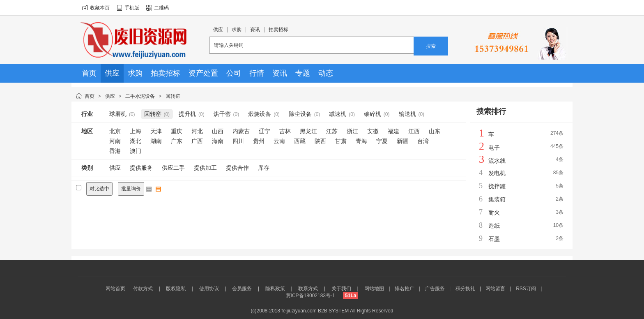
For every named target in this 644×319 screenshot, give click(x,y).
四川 (238, 141)
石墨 (494, 239)
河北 (197, 131)
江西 (414, 131)
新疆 (402, 141)
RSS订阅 (526, 289)
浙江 (352, 131)
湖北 (136, 141)
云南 (279, 141)
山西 (218, 131)
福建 (393, 131)
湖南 (156, 141)
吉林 (285, 131)
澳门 (136, 151)
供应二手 (173, 168)
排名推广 (405, 289)
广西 (197, 141)
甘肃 (341, 141)
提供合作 (237, 168)
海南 (218, 141)
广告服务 (435, 289)
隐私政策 (275, 289)
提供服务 (141, 168)
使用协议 (209, 289)
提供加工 (205, 168)
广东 (177, 141)
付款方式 (143, 289)
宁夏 (382, 141)
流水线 (497, 161)
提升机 (187, 114)
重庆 (177, 131)
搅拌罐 (497, 186)
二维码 (161, 8)
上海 (136, 131)
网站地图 (374, 289)
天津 (156, 131)
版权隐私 (176, 289)
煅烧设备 (260, 114)
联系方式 (308, 289)
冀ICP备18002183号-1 (310, 296)
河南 (115, 141)
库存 (264, 168)
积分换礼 (465, 289)
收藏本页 (100, 8)
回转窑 (173, 96)
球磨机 (118, 114)
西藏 (300, 141)
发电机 (497, 173)
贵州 (259, 141)
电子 (494, 148)
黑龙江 (308, 131)
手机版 (132, 8)
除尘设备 (300, 114)
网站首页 (115, 289)
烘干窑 (222, 114)
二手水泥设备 (140, 96)
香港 (115, 151)
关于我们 (341, 289)
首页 (90, 96)
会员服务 (242, 289)
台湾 (423, 141)
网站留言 (495, 289)
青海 (361, 141)
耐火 (494, 213)
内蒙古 (241, 131)
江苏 (332, 131)
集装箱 (497, 199)
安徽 (373, 131)
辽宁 (264, 131)
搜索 (431, 46)
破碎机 (373, 114)
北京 (115, 131)
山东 (435, 131)
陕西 (320, 141)
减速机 (338, 114)
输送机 (407, 114)
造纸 (494, 226)
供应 (110, 96)
